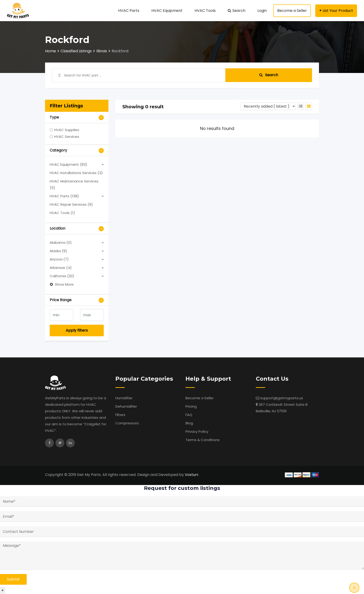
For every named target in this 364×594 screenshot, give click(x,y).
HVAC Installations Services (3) (76, 173)
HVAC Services (67, 137)
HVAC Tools (205, 11)
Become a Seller (292, 11)
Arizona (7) (59, 259)
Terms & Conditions (203, 440)
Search (239, 11)
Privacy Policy (197, 431)
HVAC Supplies (67, 130)
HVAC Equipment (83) (68, 164)
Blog (189, 423)
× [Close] (3, 590)
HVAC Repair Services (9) (71, 204)
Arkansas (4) (61, 268)
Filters (120, 415)
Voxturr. (192, 475)
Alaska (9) (58, 251)
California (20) (62, 276)
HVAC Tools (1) (62, 213)
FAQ (189, 415)
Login (262, 11)
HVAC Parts (129, 11)
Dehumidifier (126, 406)
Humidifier (124, 398)
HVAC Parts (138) (64, 196)
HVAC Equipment (167, 11)
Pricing (191, 406)
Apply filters (77, 330)
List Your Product (338, 11)
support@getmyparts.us (282, 398)
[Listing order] (268, 106)
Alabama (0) (61, 243)
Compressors (127, 423)
